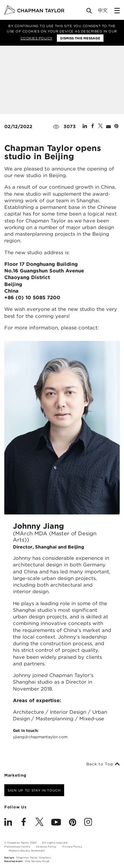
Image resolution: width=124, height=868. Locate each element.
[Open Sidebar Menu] (117, 11)
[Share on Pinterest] (116, 126)
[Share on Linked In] (85, 126)
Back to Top (103, 764)
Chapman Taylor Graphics (33, 858)
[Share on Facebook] (93, 126)
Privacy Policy (72, 847)
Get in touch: (40, 734)
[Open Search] (90, 12)
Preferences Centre (17, 847)
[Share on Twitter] (101, 126)
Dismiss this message (80, 38)
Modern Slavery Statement (27, 851)
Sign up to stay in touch (34, 790)
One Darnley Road (37, 861)
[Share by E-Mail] (108, 126)
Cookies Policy (37, 38)
